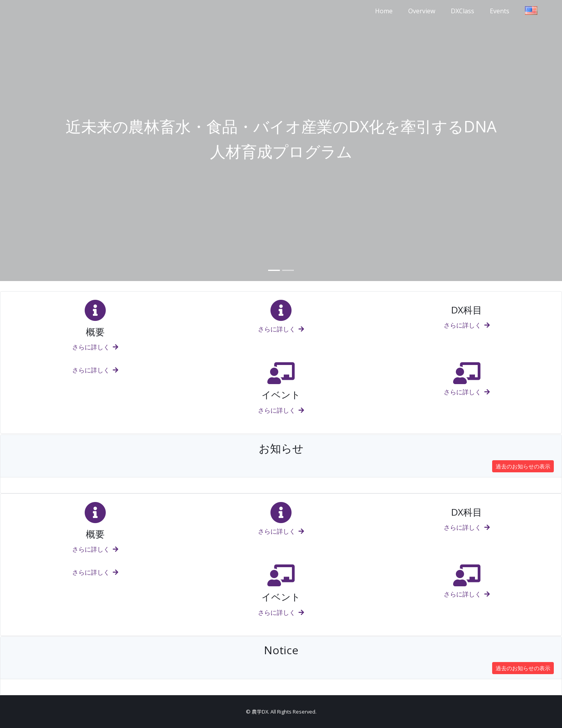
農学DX (260, 712)
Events (500, 11)
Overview (422, 11)
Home (384, 11)
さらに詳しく (95, 347)
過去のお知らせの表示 (523, 466)
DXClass (462, 11)
